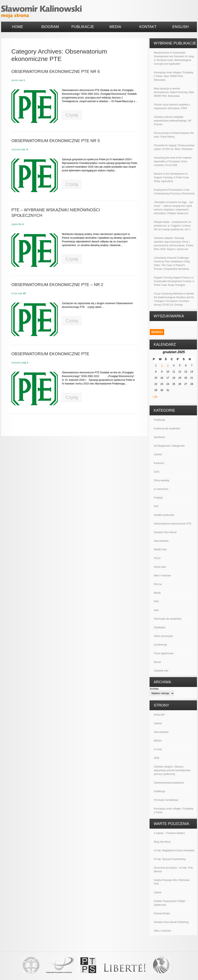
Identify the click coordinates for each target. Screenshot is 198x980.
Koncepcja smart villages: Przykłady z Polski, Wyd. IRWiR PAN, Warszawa (174, 76)
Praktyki (158, 498)
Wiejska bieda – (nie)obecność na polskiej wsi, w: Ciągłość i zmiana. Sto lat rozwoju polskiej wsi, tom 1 (172, 226)
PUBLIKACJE (83, 27)
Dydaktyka (160, 627)
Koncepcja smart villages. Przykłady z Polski (174, 811)
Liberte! (158, 454)
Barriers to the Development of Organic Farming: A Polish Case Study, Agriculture (171, 178)
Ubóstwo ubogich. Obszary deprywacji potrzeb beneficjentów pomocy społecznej (172, 770)
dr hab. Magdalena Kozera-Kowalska (174, 850)
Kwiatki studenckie (164, 515)
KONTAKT (148, 27)
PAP (156, 506)
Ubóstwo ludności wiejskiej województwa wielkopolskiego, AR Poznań (173, 121)
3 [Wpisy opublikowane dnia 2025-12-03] (168, 366)
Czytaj (72, 115)
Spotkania (159, 437)
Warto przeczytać (163, 636)
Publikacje (160, 420)
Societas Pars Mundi (165, 532)
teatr (156, 610)
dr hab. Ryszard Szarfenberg (170, 859)
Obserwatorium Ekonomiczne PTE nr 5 (56, 141)
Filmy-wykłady (162, 480)
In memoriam (161, 489)
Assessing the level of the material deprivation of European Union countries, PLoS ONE (173, 161)
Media (157, 593)
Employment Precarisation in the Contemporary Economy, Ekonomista (174, 192)
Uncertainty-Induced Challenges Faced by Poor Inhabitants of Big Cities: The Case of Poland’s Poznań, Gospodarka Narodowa (172, 263)
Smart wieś (160, 567)
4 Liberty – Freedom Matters (169, 833)
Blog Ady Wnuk (162, 842)
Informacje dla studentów (168, 619)
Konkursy (159, 463)
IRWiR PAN (160, 550)
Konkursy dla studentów (167, 429)
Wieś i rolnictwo (162, 576)
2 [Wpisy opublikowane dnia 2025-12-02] (162, 366)
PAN (156, 602)
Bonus (157, 662)
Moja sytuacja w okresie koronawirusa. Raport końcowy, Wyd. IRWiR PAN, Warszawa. (174, 92)
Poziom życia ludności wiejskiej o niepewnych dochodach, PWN (172, 106)
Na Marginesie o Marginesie (169, 446)
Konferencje (160, 645)
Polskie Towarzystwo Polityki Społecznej (170, 903)
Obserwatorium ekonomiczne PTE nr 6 (56, 71)
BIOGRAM (50, 27)
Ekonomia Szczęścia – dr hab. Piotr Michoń (173, 870)
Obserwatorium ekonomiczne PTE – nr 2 (57, 285)
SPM (157, 758)
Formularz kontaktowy (166, 800)
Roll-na (158, 584)
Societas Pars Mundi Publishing (171, 922)
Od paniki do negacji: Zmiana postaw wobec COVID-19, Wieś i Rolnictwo (174, 147)
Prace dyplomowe (164, 653)
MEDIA (115, 27)
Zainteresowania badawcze (169, 783)
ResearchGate (162, 913)
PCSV (157, 558)
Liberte (158, 892)
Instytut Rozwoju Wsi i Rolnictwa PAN (172, 882)
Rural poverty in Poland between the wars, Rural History (174, 135)
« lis (155, 396)
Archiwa (154, 689)
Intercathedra (161, 541)
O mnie (158, 749)
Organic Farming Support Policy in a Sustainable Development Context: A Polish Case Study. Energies (174, 281)
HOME (18, 27)
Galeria (158, 723)
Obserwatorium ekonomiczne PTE (50, 354)
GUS (157, 472)
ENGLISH (180, 27)
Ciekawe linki (161, 671)
